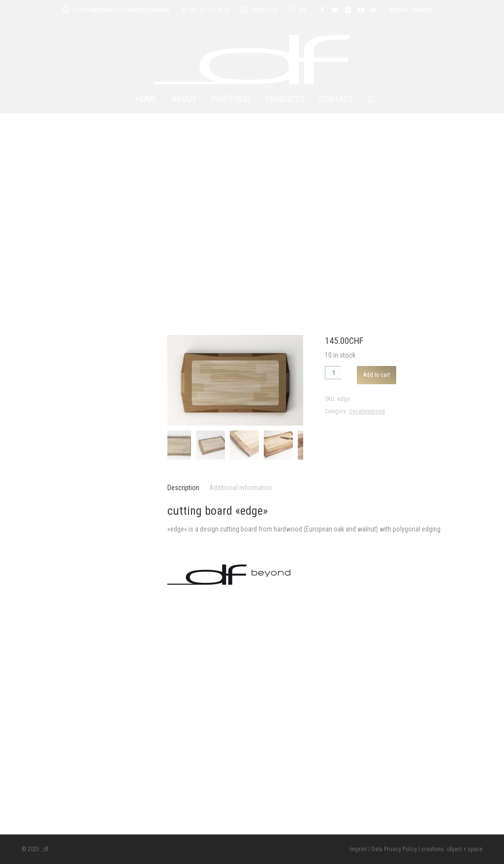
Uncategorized (367, 411)
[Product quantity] (333, 373)
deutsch (422, 10)
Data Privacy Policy (394, 849)
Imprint (358, 849)
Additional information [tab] (241, 488)
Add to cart (377, 375)
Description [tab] (183, 488)
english (399, 10)
